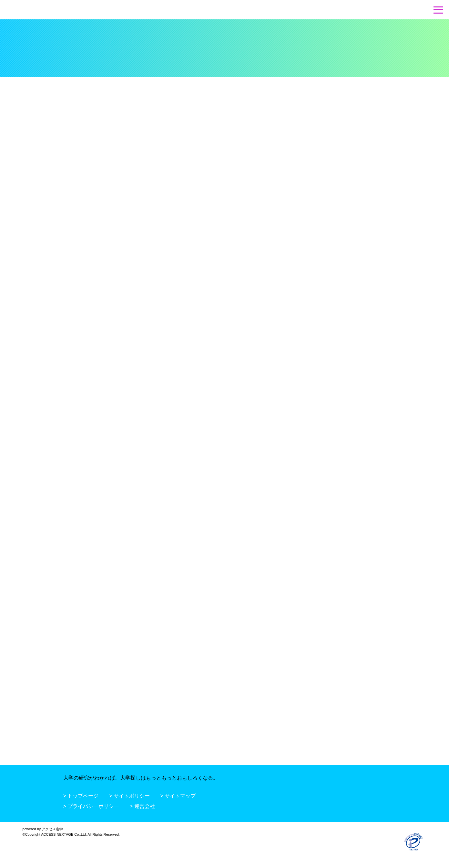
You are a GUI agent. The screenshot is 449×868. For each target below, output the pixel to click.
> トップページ (81, 796)
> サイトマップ (178, 796)
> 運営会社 (142, 806)
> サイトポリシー (129, 796)
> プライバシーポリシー (91, 806)
